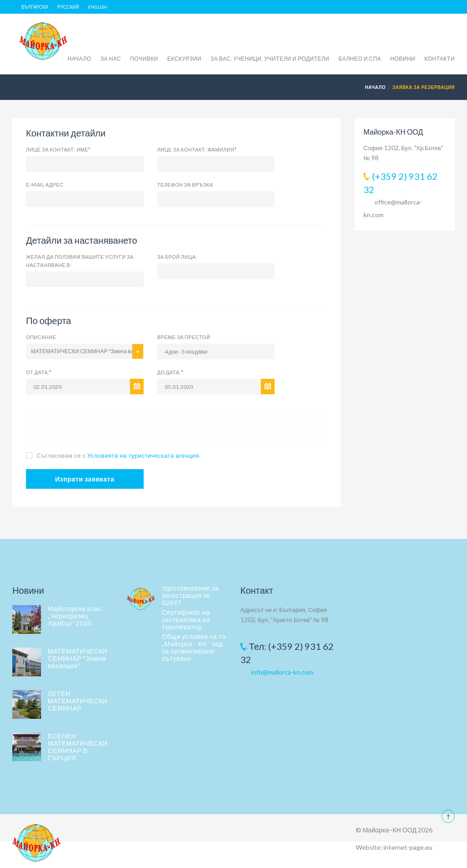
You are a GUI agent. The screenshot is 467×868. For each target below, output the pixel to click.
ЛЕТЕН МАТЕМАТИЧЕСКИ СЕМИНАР (78, 701)
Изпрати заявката (85, 479)
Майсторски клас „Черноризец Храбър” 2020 (75, 616)
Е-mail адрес (45, 185)
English (98, 7)
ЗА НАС (111, 59)
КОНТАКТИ (439, 59)
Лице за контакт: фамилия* (197, 149)
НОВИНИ (403, 59)
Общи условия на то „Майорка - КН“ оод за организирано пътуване (194, 647)
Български (35, 7)
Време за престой (184, 337)
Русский (68, 7)
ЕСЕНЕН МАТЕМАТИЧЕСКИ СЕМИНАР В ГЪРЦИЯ (78, 747)
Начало (375, 87)
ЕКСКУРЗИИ (184, 59)
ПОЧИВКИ (144, 59)
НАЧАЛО (79, 59)
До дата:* (171, 372)
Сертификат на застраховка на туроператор (186, 620)
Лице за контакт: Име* (58, 149)
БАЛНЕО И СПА (360, 59)
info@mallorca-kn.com (282, 672)
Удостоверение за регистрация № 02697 (190, 595)
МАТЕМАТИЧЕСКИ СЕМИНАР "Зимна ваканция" (78, 658)
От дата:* (39, 372)
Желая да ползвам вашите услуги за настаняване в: (80, 261)
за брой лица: (177, 257)
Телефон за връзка (185, 185)
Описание (41, 337)
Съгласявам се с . (113, 455)
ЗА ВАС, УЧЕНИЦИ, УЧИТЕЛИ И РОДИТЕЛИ (270, 59)
